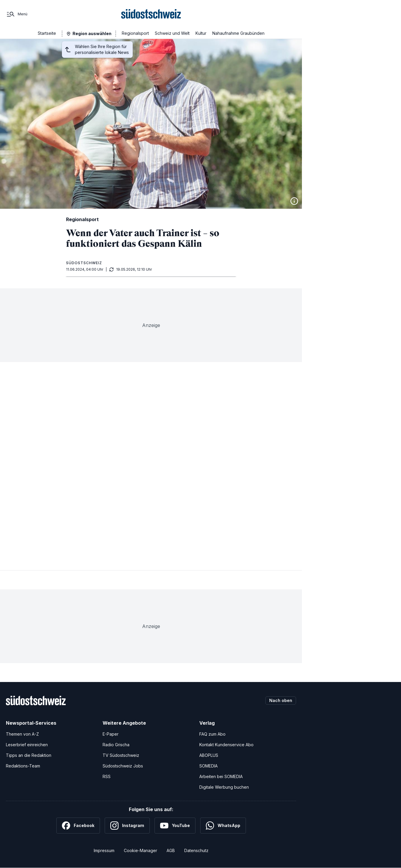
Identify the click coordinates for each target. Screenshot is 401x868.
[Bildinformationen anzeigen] (294, 201)
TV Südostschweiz (121, 755)
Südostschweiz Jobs (123, 766)
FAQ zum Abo (212, 734)
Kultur (201, 33)
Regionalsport (135, 33)
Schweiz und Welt (172, 33)
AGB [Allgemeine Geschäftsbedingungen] (171, 850)
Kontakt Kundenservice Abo (226, 745)
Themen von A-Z (22, 734)
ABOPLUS (209, 755)
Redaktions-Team (23, 766)
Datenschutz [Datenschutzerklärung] (196, 850)
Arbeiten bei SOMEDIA (221, 776)
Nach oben (281, 700)
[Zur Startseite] (151, 14)
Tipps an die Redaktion (29, 755)
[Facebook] (78, 826)
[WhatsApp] (223, 826)
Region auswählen (92, 33)
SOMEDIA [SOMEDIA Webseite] (208, 766)
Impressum (104, 850)
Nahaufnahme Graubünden (238, 33)
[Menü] (17, 14)
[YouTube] (175, 826)
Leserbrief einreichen (27, 745)
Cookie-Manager (140, 850)
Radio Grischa (116, 745)
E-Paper (111, 734)
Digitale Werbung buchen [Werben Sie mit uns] (224, 787)
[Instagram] (127, 826)
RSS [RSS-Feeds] (107, 776)
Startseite (47, 33)
